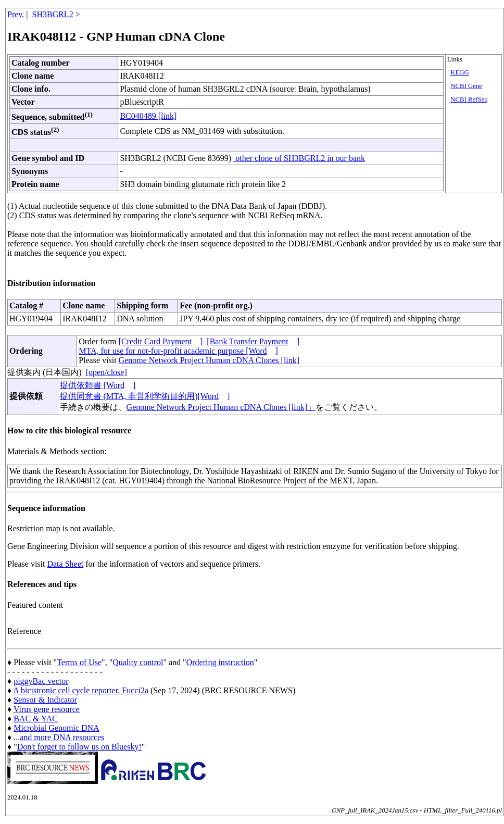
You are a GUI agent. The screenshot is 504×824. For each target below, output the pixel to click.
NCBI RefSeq (469, 99)
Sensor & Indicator (45, 700)
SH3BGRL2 (53, 14)
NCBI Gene (466, 86)
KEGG (460, 72)
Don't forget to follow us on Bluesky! (79, 747)
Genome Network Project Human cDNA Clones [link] (209, 360)
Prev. (16, 14)
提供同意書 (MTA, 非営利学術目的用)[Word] (145, 396)
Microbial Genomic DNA (56, 728)
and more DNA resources (62, 737)
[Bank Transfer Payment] (253, 341)
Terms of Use (79, 662)
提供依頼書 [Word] (98, 385)
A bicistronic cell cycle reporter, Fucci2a (81, 690)
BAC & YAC (36, 719)
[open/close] (106, 372)
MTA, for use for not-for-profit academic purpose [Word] (178, 351)
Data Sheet (65, 564)
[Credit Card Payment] (161, 341)
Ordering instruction (220, 662)
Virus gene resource (47, 709)
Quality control (138, 662)
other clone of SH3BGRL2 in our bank (299, 158)
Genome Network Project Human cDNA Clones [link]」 (221, 407)
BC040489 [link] (148, 116)
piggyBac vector (41, 681)
